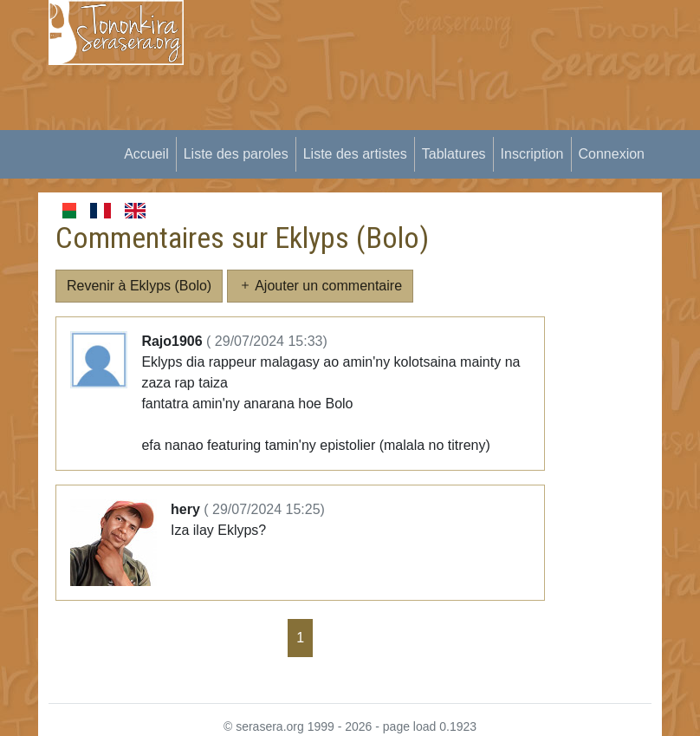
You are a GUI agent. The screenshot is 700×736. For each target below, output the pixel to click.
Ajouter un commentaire (320, 286)
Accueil (146, 154)
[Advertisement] (452, 121)
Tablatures (454, 154)
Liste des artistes (355, 154)
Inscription (532, 154)
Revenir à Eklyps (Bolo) (139, 286)
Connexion (612, 154)
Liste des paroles (236, 154)
